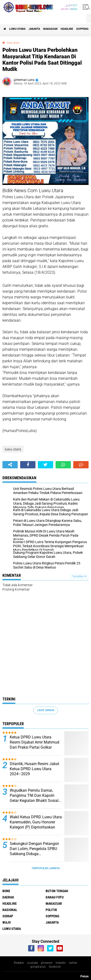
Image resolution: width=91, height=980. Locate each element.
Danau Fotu (55, 897)
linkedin (61, 963)
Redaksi (19, 963)
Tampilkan (79, 576)
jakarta (34, 29)
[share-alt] (10, 465)
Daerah (8, 897)
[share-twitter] (45, 465)
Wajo (7, 922)
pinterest (47, 963)
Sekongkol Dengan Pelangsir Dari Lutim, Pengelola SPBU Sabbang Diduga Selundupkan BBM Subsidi (34, 849)
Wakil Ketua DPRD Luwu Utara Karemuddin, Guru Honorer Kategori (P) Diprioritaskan (36, 822)
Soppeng (82, 29)
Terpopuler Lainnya (46, 868)
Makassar (50, 29)
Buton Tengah (57, 891)
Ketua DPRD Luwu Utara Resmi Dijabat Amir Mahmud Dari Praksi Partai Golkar (34, 742)
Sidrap (8, 916)
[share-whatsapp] (63, 465)
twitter (73, 963)
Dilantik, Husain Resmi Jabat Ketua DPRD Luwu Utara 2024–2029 (34, 769)
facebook (55, 967)
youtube (33, 963)
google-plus (38, 967)
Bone (6, 891)
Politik (51, 910)
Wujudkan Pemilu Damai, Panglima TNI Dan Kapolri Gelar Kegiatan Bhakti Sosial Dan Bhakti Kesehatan (34, 796)
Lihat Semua (46, 710)
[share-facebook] (28, 465)
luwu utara (17, 29)
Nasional (10, 910)
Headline (67, 29)
